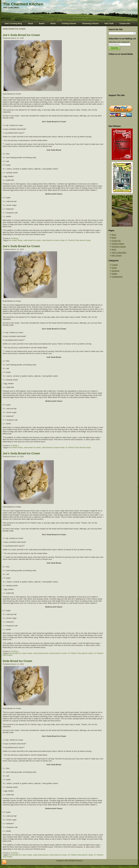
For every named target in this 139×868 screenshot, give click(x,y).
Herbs (53, 23)
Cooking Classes (69, 23)
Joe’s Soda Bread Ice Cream (21, 35)
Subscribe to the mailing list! (119, 42)
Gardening (116, 271)
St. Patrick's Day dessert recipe (78, 240)
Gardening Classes (90, 23)
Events (114, 268)
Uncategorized (117, 277)
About (30, 23)
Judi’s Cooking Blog (13, 23)
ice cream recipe (16, 240)
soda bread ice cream (32, 240)
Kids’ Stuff (109, 23)
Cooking (14, 238)
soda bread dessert (41, 653)
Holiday (114, 274)
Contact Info (125, 23)
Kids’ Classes (117, 256)
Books (42, 23)
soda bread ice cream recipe (53, 240)
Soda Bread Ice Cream (17, 661)
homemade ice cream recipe (21, 653)
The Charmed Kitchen (23, 4)
